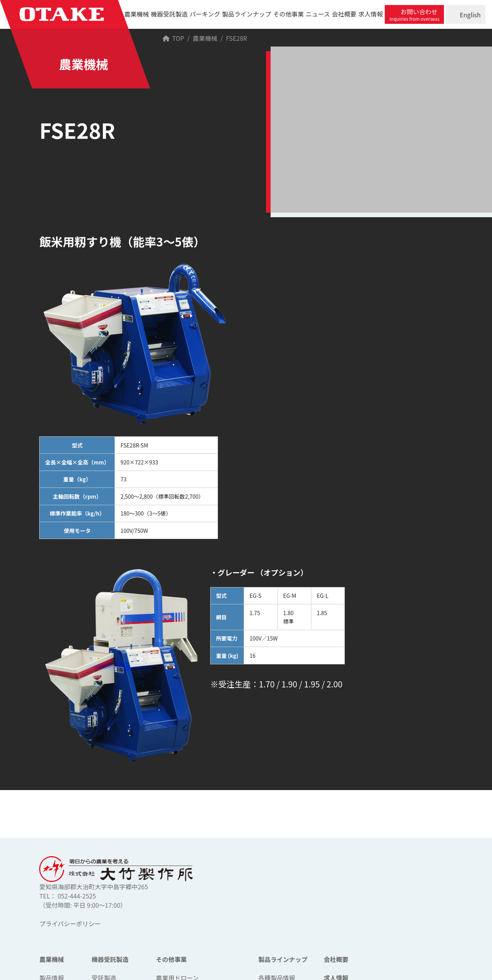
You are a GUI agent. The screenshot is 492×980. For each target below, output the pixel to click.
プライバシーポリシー (70, 923)
